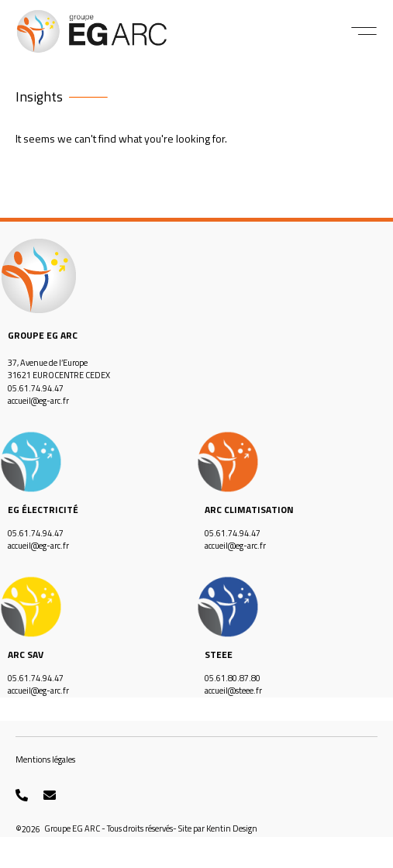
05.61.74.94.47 (36, 388)
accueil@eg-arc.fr (38, 401)
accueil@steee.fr (233, 691)
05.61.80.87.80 (233, 678)
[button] (364, 31)
